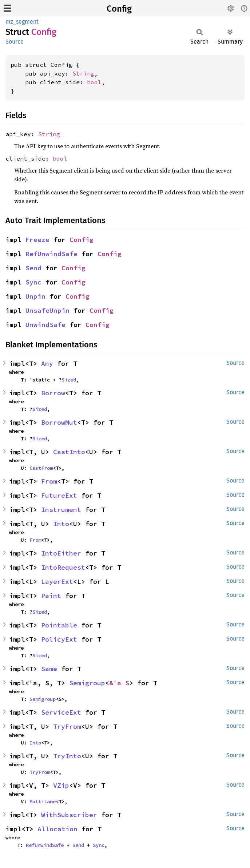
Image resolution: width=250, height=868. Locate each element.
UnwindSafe (45, 325)
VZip (61, 785)
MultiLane (43, 802)
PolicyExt (59, 639)
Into (61, 524)
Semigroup (87, 683)
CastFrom (41, 468)
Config (119, 9)
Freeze (37, 240)
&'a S (119, 683)
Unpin (35, 296)
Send (33, 268)
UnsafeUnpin (47, 310)
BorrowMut (59, 422)
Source (15, 42)
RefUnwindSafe (51, 254)
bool (94, 82)
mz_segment (22, 22)
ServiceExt (61, 712)
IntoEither (61, 553)
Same (49, 669)
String (83, 73)
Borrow (53, 393)
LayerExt (57, 582)
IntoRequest (63, 567)
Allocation (57, 829)
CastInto (69, 452)
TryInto (67, 756)
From (49, 481)
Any (47, 364)
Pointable (59, 625)
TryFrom (67, 726)
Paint (51, 596)
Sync (33, 282)
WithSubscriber (69, 815)
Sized (69, 380)
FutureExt (59, 495)
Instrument (61, 510)
